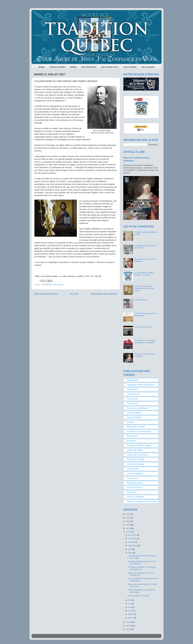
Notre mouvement (135, 487)
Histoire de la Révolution (138, 455)
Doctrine (130, 422)
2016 (128, 622)
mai (130, 604)
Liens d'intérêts (130, 67)
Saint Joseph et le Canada (138, 596)
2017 (128, 532)
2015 (128, 626)
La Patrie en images (136, 464)
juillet (131, 553)
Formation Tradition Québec (139, 445)
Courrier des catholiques (138, 408)
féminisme (131, 441)
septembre (133, 546)
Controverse (132, 403)
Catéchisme (132, 389)
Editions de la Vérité (136, 427)
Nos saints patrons (135, 483)
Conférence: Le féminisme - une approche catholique (145, 342)
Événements (132, 436)
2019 (128, 525)
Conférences (132, 399)
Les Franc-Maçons (135, 473)
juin (130, 600)
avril (130, 607)
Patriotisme (132, 492)
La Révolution (133, 469)
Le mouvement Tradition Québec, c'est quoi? (144, 274)
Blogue (42, 67)
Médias (73, 67)
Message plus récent (46, 294)
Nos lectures (59, 285)
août (130, 549)
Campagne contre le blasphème (141, 385)
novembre (133, 538)
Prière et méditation (135, 497)
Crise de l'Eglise (134, 413)
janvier (131, 618)
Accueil (74, 294)
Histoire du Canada (135, 459)
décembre (133, 535)
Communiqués (133, 394)
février (131, 614)
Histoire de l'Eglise (135, 450)
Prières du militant (57, 67)
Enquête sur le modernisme (139, 431)
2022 (128, 514)
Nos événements (89, 67)
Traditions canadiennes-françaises (142, 502)
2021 (128, 518)
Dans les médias (134, 417)
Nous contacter (148, 67)
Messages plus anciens (104, 294)
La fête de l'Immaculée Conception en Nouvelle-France (144, 288)
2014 (128, 629)
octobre (132, 542)
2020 (128, 521)
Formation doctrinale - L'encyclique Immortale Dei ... (142, 568)
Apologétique (47, 285)
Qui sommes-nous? (110, 67)
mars (131, 611)
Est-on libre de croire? (143, 327)
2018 (128, 528)
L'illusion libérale (141, 300)
